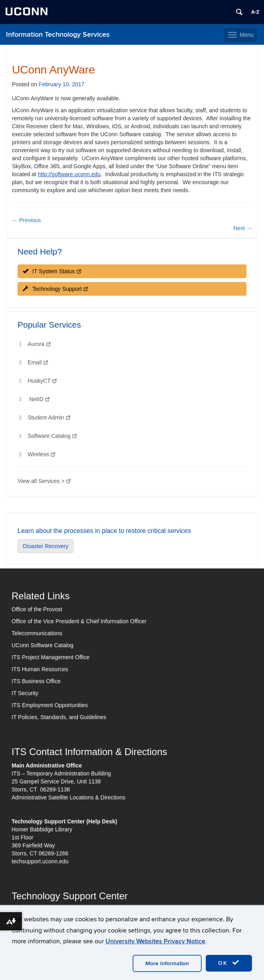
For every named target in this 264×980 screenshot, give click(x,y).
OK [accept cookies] (229, 963)
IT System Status (52, 271)
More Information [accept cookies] (167, 963)
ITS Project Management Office (51, 657)
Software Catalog (52, 436)
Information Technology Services (58, 35)
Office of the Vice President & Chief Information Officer (79, 621)
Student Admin (49, 417)
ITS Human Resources (40, 669)
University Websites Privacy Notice (155, 941)
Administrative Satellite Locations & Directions (68, 797)
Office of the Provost (37, 609)
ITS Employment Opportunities (50, 705)
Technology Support (55, 289)
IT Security (25, 693)
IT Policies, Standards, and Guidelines (59, 717)
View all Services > (44, 481)
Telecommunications (37, 633)
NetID (39, 399)
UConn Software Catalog (43, 645)
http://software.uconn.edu (69, 174)
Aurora (39, 344)
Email (38, 362)
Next (243, 228)
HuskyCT (42, 381)
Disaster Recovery (46, 546)
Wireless (41, 454)
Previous (26, 220)
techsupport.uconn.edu (40, 861)
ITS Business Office (36, 681)
